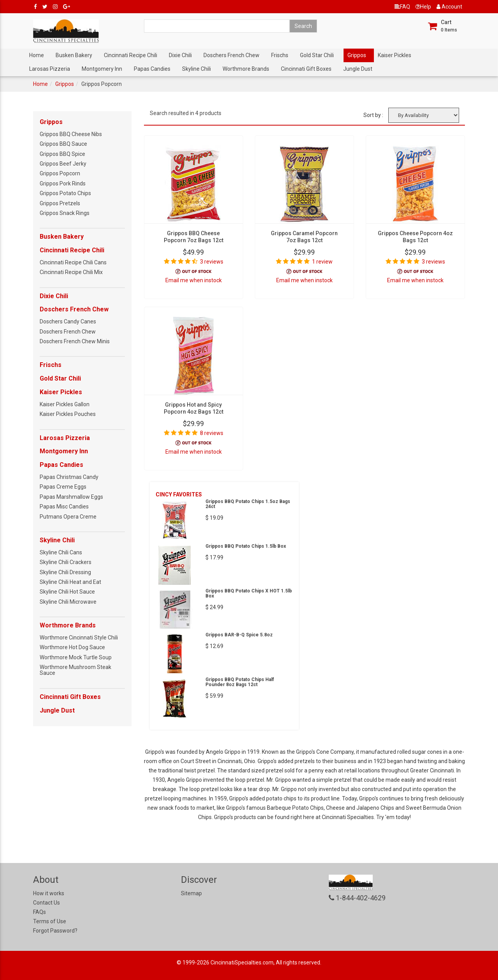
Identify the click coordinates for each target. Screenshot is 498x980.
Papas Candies (152, 69)
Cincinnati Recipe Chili (131, 55)
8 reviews (212, 433)
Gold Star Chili (317, 55)
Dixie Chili (180, 55)
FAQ (402, 7)
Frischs (280, 55)
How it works (49, 893)
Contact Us (46, 903)
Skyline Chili (196, 69)
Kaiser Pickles (395, 55)
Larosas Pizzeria (50, 69)
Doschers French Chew (231, 55)
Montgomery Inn (102, 69)
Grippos (357, 55)
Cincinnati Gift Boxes (306, 69)
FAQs (39, 912)
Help (423, 7)
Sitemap (191, 893)
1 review (322, 262)
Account (449, 7)
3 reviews (212, 262)
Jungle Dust (358, 69)
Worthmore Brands (246, 69)
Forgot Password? (55, 931)
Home (37, 55)
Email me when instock (194, 280)
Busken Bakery (74, 55)
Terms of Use (50, 921)
